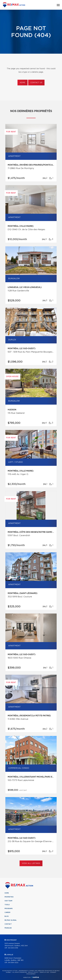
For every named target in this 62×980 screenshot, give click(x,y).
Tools (7, 905)
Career (7, 912)
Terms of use (44, 972)
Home (23, 83)
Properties (9, 897)
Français (8, 928)
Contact (8, 924)
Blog (7, 916)
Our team (8, 901)
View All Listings (31, 863)
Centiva (35, 977)
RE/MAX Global (11, 920)
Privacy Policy (33, 972)
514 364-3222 (13, 963)
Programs (9, 909)
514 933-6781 (13, 948)
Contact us (36, 83)
